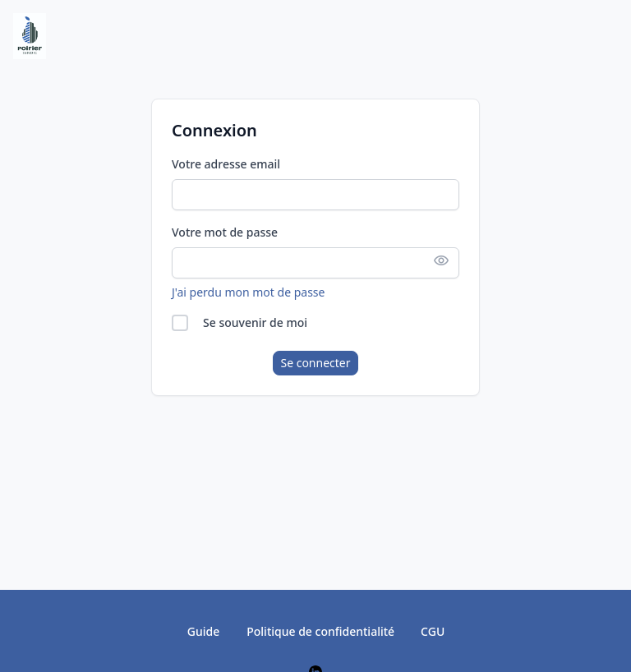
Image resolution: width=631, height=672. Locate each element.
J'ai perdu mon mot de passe (248, 292)
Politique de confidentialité (320, 631)
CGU (433, 631)
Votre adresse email (226, 164)
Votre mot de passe (225, 232)
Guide (203, 631)
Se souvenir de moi (255, 322)
